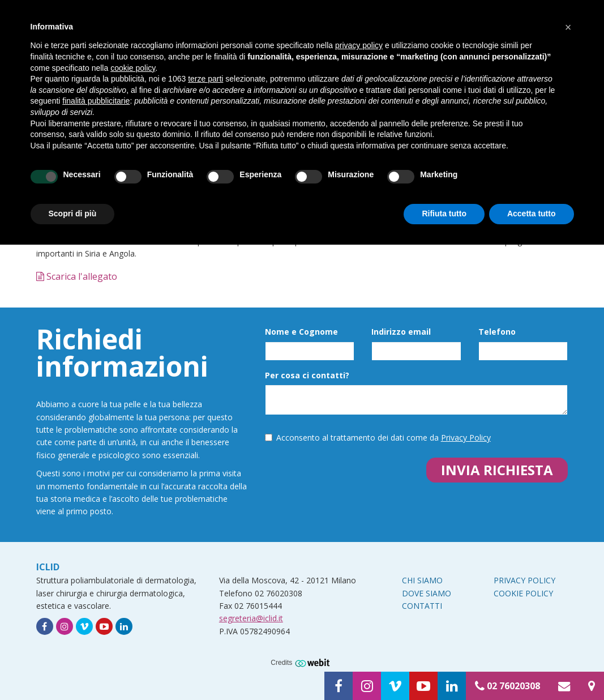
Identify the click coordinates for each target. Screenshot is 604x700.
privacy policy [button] (359, 45)
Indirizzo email (401, 332)
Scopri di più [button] (73, 214)
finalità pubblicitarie (96, 101)
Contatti (422, 606)
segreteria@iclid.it (251, 618)
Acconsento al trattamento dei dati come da (378, 438)
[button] (568, 27)
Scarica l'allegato (77, 276)
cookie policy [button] (133, 68)
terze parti (205, 79)
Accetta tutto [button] (532, 214)
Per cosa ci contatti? (307, 375)
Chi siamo (422, 580)
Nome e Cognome (301, 332)
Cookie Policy (523, 593)
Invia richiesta (497, 470)
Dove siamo (427, 593)
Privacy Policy (466, 438)
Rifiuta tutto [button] (444, 214)
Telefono (497, 332)
